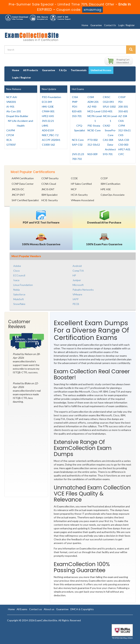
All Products (31, 70)
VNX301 (11, 102)
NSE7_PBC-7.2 (50, 135)
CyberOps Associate (113, 195)
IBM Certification (110, 184)
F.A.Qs (63, 70)
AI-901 (10, 107)
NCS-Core (78, 140)
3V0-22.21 (48, 121)
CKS (121, 135)
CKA (121, 121)
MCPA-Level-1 (95, 118)
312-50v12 (94, 145)
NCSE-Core (94, 130)
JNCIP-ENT (18, 195)
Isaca (16, 280)
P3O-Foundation (51, 97)
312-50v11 (125, 130)
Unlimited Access (101, 70)
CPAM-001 (48, 111)
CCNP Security (50, 178)
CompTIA (78, 271)
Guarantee (96, 25)
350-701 (77, 116)
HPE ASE (106, 189)
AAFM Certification (23, 178)
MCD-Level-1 (95, 111)
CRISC (107, 97)
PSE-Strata (94, 126)
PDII (75, 107)
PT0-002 (93, 140)
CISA (75, 97)
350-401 (108, 111)
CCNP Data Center (23, 184)
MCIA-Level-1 (110, 118)
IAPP (76, 299)
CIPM (122, 126)
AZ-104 (123, 116)
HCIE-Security (50, 200)
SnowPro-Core (110, 133)
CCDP (104, 178)
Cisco (16, 271)
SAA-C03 (124, 140)
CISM (91, 97)
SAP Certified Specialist (25, 200)
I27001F (11, 145)
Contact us (36, 609)
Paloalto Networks (83, 290)
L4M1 (45, 126)
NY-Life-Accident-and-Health (21, 123)
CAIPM (11, 130)
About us (49, 609)
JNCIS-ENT (48, 189)
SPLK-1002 (109, 107)
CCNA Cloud (49, 184)
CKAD (106, 126)
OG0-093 (108, 102)
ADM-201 (93, 102)
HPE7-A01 (124, 149)
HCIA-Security (79, 195)
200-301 (123, 107)
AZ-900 (92, 107)
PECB (76, 304)
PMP (75, 102)
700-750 (77, 159)
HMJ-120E (48, 107)
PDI (120, 102)
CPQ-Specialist (80, 128)
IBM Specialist (49, 195)
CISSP (122, 97)
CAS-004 (108, 140)
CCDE (74, 178)
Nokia (16, 290)
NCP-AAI (12, 97)
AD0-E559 (48, 130)
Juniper (77, 280)
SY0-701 (108, 154)
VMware (77, 294)
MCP (74, 189)
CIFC (121, 154)
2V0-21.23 (78, 154)
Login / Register (127, 25)
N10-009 (93, 154)
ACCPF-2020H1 (51, 140)
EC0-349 (47, 102)
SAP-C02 (77, 145)
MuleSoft (19, 299)
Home (85, 25)
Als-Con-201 (14, 111)
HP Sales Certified (81, 184)
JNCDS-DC (18, 189)
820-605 (77, 111)
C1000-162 (48, 145)
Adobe (17, 266)
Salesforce (19, 294)
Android (77, 266)
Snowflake (19, 304)
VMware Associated (82, 200)
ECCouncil (19, 275)
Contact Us (110, 25)
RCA (9, 140)
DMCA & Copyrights (82, 609)
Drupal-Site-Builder (17, 116)
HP (74, 275)
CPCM (10, 135)
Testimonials (79, 70)
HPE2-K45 (48, 116)
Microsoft (78, 285)
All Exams (22, 609)
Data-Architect (110, 147)
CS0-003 (123, 145)
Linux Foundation (23, 285)
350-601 (123, 111)
